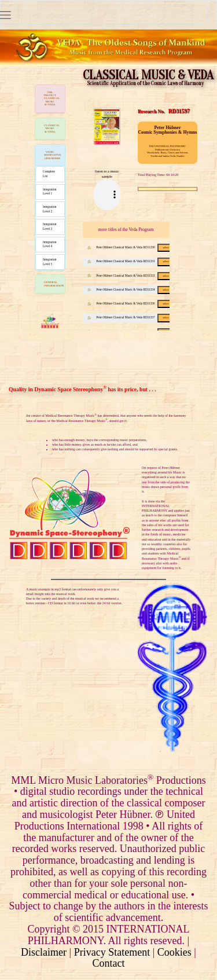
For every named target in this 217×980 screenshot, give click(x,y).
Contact (109, 963)
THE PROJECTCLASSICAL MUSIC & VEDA (52, 99)
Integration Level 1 (50, 192)
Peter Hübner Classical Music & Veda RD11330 (131, 247)
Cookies (174, 952)
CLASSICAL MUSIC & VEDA (52, 129)
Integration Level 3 (50, 226)
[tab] (50, 99)
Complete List (49, 174)
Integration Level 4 (50, 244)
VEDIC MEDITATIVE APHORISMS (53, 155)
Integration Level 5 (50, 262)
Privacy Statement (112, 952)
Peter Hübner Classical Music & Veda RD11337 (131, 317)
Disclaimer (44, 952)
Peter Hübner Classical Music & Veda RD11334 (131, 289)
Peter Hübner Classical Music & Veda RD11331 (131, 261)
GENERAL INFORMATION (54, 284)
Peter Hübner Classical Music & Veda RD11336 (131, 303)
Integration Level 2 (50, 209)
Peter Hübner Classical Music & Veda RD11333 (131, 276)
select (165, 247)
